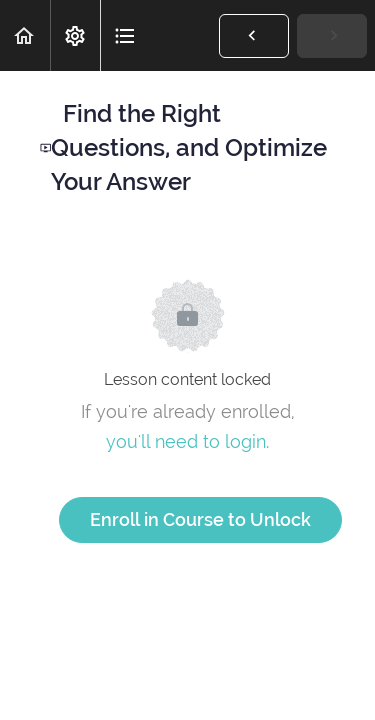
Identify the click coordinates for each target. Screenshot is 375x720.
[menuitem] (75, 35)
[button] (25, 35)
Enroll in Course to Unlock (200, 519)
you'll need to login (186, 441)
